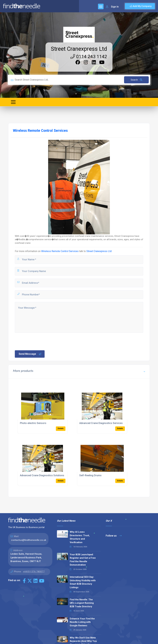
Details (61, 428)
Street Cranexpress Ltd (79, 49)
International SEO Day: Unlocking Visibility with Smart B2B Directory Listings (83, 582)
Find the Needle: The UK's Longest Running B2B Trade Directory (82, 603)
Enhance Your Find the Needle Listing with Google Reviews (82, 622)
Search (136, 80)
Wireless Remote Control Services (60, 251)
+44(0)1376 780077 (34, 572)
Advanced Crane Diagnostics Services (101, 423)
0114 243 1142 (89, 57)
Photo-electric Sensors (33, 423)
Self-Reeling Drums (90, 475)
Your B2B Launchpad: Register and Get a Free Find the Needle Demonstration (83, 560)
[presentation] (38, 341)
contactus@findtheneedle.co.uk (29, 540)
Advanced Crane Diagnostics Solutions (42, 475)
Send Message (30, 354)
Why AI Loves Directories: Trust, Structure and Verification (80, 537)
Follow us (114, 536)
